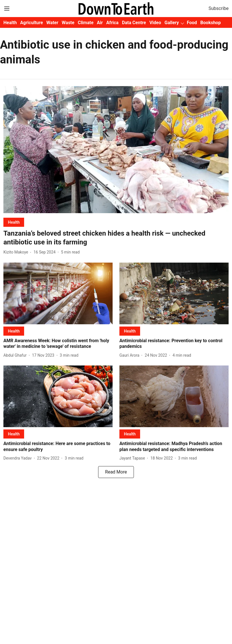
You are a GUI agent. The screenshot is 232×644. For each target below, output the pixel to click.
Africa (112, 23)
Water (52, 23)
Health (10, 23)
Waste (68, 23)
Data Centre (134, 23)
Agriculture (31, 23)
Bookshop (210, 23)
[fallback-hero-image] (116, 150)
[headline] (116, 238)
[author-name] (17, 252)
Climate (86, 23)
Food (192, 23)
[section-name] (14, 222)
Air (100, 23)
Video (155, 23)
